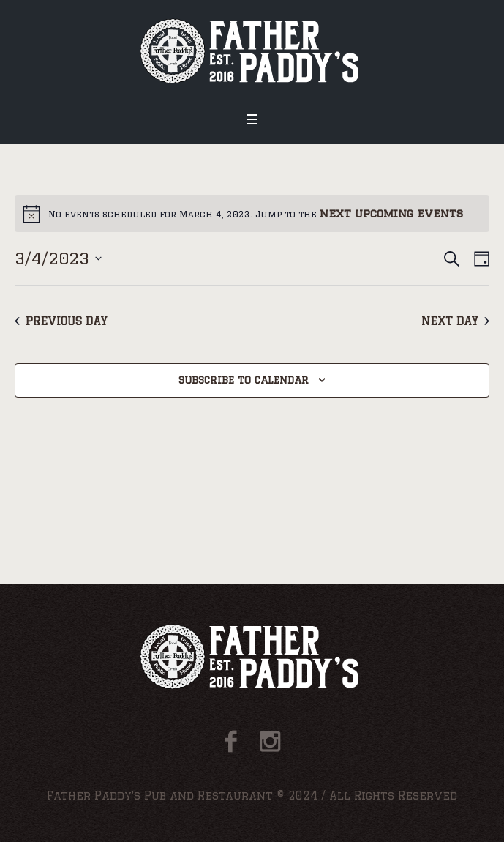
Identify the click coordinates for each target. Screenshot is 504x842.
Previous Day (61, 321)
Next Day (455, 321)
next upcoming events (391, 213)
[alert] (252, 214)
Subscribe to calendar (244, 380)
